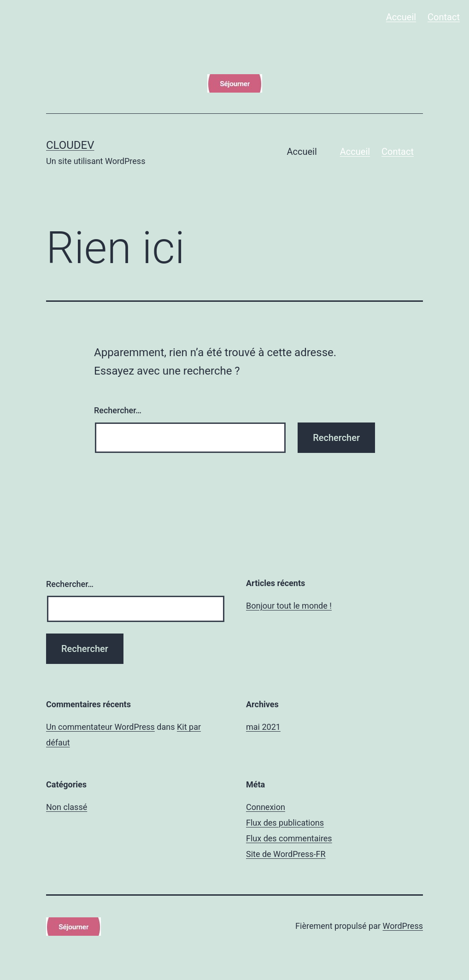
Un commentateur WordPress (100, 727)
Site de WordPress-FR (286, 854)
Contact (444, 17)
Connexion (266, 807)
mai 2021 (263, 727)
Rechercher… (118, 410)
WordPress (403, 926)
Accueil (401, 17)
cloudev (70, 145)
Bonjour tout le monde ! (289, 606)
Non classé (67, 807)
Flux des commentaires (289, 838)
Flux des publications (285, 823)
